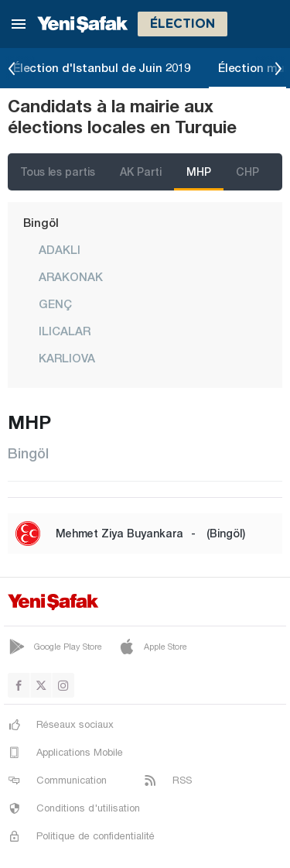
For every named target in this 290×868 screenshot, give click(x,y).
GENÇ (55, 304)
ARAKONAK (71, 276)
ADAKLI (60, 249)
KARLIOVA (67, 358)
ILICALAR (65, 331)
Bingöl (41, 222)
